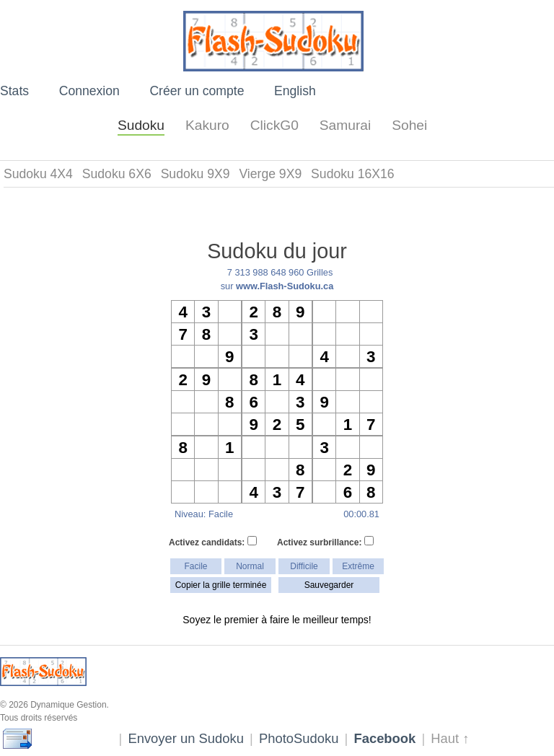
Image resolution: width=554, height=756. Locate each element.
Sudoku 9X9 (195, 174)
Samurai (345, 125)
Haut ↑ (450, 738)
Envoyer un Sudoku (186, 738)
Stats (14, 91)
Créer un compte (197, 91)
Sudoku (141, 125)
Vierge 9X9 (270, 174)
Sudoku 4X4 (38, 174)
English (295, 91)
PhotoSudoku (299, 738)
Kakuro (207, 125)
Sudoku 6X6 (117, 174)
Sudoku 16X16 (352, 174)
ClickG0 (274, 125)
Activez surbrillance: (325, 542)
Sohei (409, 125)
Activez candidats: (213, 542)
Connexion (89, 91)
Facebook (384, 738)
